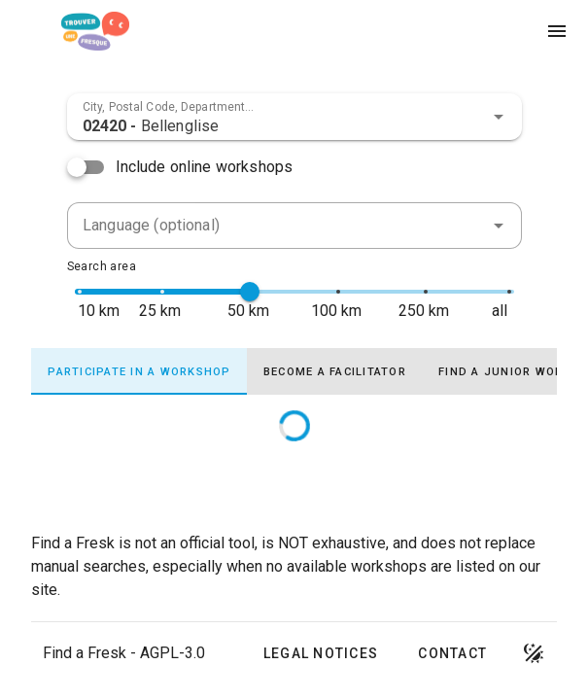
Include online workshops (205, 167)
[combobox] (294, 117)
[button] (499, 117)
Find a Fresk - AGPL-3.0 (124, 653)
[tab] (139, 371)
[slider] (250, 292)
